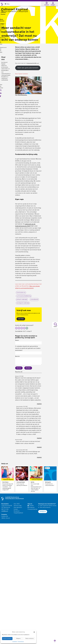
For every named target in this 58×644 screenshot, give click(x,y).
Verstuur (19, 368)
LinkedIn (31, 506)
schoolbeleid (34, 300)
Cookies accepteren (7, 639)
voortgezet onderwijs (23, 303)
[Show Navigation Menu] (6, 4)
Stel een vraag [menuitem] (18, 506)
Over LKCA (17, 504)
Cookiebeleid (15, 642)
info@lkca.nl (5, 511)
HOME (3, 24)
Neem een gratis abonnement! (28, 68)
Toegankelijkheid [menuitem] (18, 513)
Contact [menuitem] (16, 509)
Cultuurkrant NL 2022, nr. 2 (33, 63)
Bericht (28, 360)
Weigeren (18, 639)
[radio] (16, 328)
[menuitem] (20, 508)
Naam (28, 342)
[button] (34, 632)
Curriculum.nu (21, 293)
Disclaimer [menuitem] (17, 511)
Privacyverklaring (21, 642)
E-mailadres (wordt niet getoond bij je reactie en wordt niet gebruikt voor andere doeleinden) (28, 350)
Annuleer (28, 368)
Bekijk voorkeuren (30, 639)
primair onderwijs (22, 300)
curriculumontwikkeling (24, 296)
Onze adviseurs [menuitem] (18, 507)
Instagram (31, 507)
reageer (39, 404)
